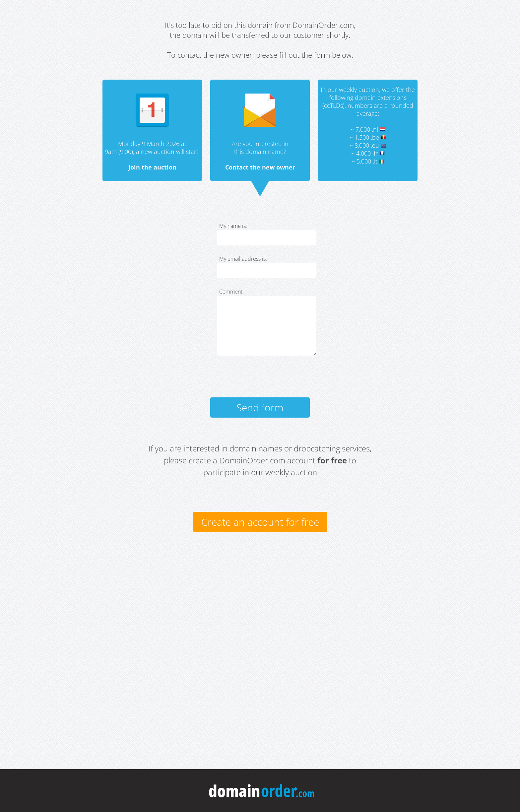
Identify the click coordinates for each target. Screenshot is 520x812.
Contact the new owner (260, 167)
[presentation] (267, 379)
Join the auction (152, 167)
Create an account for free (260, 522)
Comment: (231, 292)
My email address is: (243, 259)
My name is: (233, 226)
